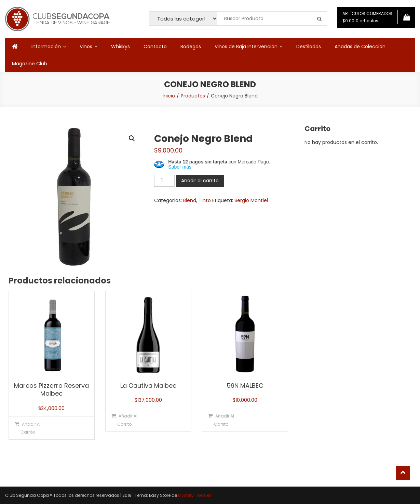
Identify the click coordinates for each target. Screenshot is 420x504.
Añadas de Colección (360, 47)
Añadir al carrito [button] (31, 428)
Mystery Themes (195, 495)
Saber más (180, 167)
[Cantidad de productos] (164, 181)
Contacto (155, 47)
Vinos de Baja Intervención (246, 47)
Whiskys (120, 47)
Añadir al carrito (200, 181)
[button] (132, 138)
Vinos (86, 47)
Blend (190, 200)
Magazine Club (30, 64)
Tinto (205, 200)
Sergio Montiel (251, 200)
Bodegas (191, 47)
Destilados (309, 47)
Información (46, 47)
